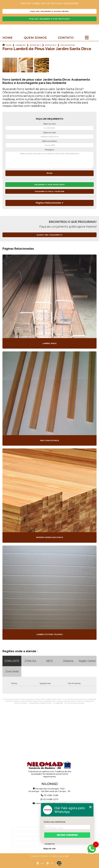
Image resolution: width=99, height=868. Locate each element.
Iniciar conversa (67, 835)
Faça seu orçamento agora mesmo (49, 11)
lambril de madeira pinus (35, 45)
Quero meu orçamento (49, 235)
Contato (66, 38)
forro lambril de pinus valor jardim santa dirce (68, 45)
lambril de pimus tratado (51, 45)
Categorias (21, 45)
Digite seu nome (49, 124)
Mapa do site (49, 849)
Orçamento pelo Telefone (49, 191)
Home (8, 38)
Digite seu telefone (50, 141)
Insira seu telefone (55, 822)
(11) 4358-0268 (50, 795)
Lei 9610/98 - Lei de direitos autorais (69, 703)
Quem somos (35, 38)
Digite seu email (49, 133)
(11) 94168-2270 (49, 799)
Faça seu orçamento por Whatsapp (49, 19)
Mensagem (49, 150)
